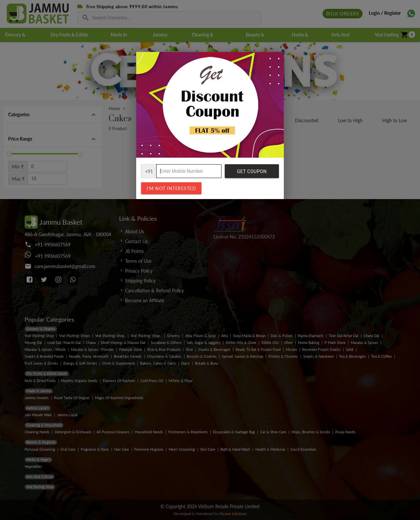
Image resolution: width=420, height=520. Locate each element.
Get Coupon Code (252, 173)
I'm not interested (171, 188)
